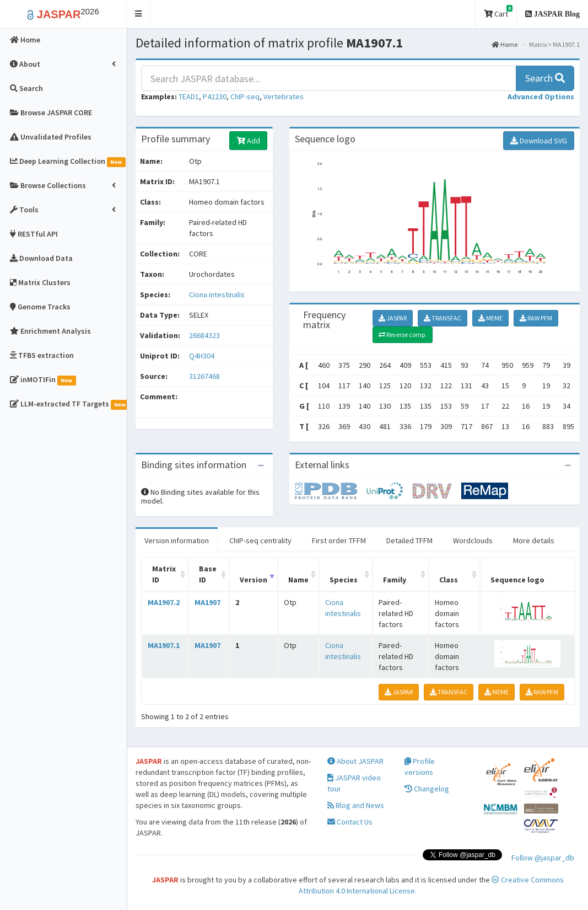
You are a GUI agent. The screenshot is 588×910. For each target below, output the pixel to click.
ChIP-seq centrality (260, 540)
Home (505, 44)
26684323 (204, 335)
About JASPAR (355, 761)
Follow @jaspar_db (543, 858)
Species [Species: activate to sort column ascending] (344, 580)
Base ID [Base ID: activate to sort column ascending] (208, 574)
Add (248, 141)
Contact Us (350, 822)
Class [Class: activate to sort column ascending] (449, 580)
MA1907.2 (164, 602)
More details (534, 540)
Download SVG (539, 141)
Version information (177, 540)
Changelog (427, 789)
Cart (498, 12)
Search (545, 78)
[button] (139, 14)
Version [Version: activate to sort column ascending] (253, 580)
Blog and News (356, 805)
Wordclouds (473, 540)
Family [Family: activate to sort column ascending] (395, 580)
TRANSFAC (443, 318)
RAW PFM (536, 318)
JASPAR (393, 318)
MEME (490, 318)
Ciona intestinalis (217, 295)
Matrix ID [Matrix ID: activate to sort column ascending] (164, 574)
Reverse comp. (403, 334)
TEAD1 (189, 97)
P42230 (215, 97)
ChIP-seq (245, 97)
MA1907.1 (164, 645)
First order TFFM (339, 540)
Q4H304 (203, 356)
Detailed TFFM (409, 540)
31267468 (204, 376)
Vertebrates (284, 97)
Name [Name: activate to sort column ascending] (298, 580)
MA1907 (207, 602)
